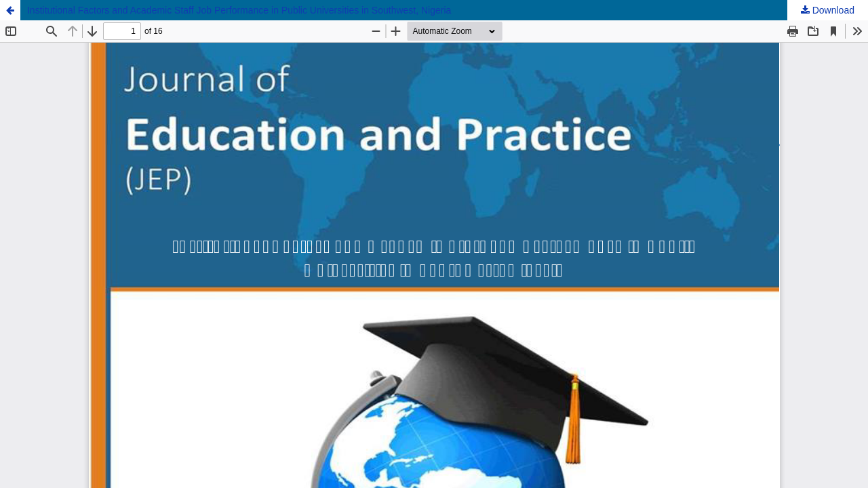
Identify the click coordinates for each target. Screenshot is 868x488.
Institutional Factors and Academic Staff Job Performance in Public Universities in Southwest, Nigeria (239, 10)
